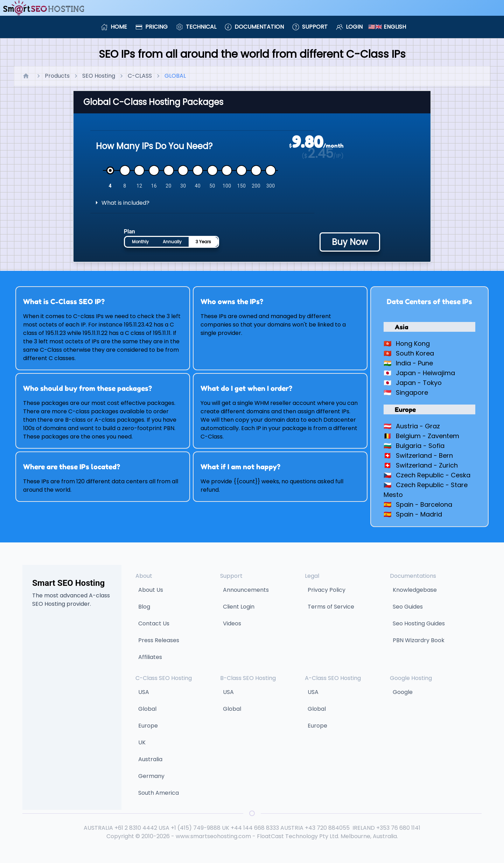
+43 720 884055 (327, 828)
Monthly (140, 242)
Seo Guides (408, 607)
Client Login (239, 607)
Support (310, 27)
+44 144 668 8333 (255, 828)
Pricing (152, 27)
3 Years (203, 242)
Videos (232, 623)
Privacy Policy (327, 590)
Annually (172, 242)
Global (147, 709)
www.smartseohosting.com (213, 836)
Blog (144, 607)
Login (349, 27)
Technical (196, 27)
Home (114, 27)
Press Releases (159, 640)
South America (159, 793)
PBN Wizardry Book (419, 640)
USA (144, 692)
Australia (150, 759)
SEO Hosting (99, 76)
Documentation (254, 27)
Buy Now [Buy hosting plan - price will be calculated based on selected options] (350, 242)
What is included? (125, 203)
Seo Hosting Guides (419, 623)
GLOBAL (175, 76)
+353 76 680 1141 (398, 828)
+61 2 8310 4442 (136, 828)
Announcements (246, 590)
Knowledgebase (415, 590)
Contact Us (154, 623)
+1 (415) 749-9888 (196, 828)
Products (57, 76)
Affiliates (150, 657)
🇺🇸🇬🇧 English (387, 27)
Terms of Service (331, 607)
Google (403, 692)
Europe (148, 726)
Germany (151, 776)
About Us (151, 590)
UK (142, 742)
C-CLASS (140, 76)
